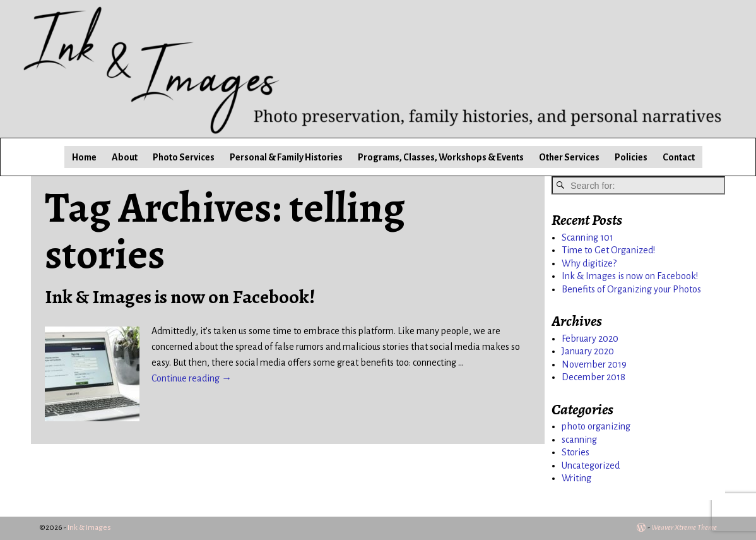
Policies (631, 157)
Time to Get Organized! (608, 250)
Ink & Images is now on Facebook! (180, 297)
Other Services (569, 157)
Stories (576, 452)
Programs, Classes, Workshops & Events (441, 157)
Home (84, 157)
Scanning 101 (588, 237)
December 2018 (594, 377)
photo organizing (596, 426)
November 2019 (594, 364)
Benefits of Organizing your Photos (631, 289)
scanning (579, 440)
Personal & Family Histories (286, 157)
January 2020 (588, 351)
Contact (679, 157)
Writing (576, 478)
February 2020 (590, 339)
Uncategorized (591, 465)
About (125, 157)
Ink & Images (89, 528)
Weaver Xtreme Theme (684, 528)
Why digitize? (589, 263)
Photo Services (184, 157)
